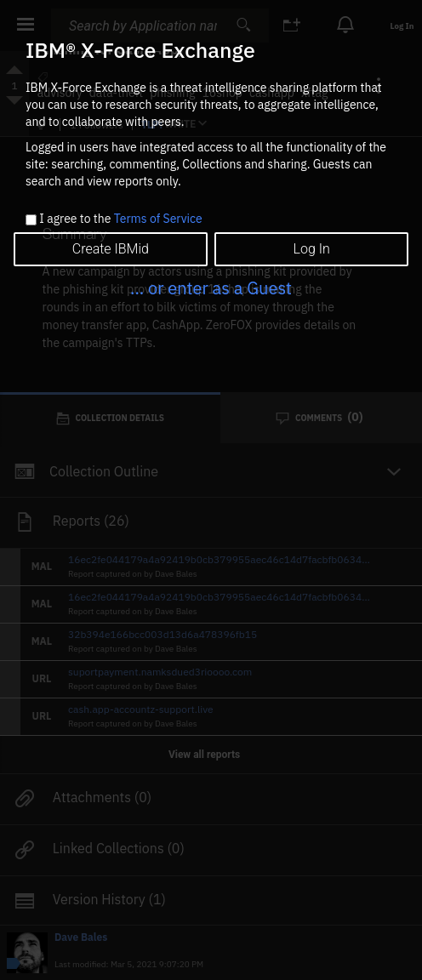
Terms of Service (158, 219)
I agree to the (120, 219)
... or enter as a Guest (211, 288)
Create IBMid (111, 249)
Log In (312, 249)
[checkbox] (31, 220)
